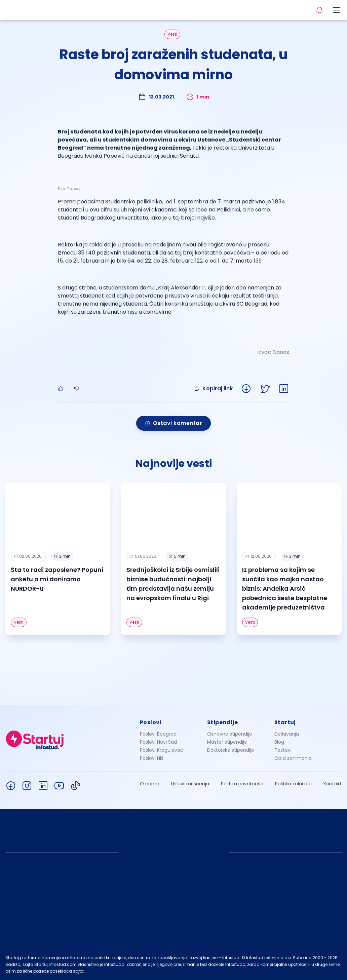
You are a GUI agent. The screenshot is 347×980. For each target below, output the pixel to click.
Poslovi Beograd (158, 734)
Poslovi (151, 722)
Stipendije (222, 722)
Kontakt (333, 784)
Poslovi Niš (152, 758)
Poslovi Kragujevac (162, 750)
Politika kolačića (293, 784)
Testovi (283, 750)
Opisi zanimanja (293, 758)
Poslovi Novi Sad (158, 742)
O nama (150, 784)
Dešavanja (287, 734)
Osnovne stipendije (230, 734)
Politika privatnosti (242, 784)
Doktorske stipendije (231, 750)
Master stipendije (227, 742)
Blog (279, 742)
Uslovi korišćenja (190, 784)
